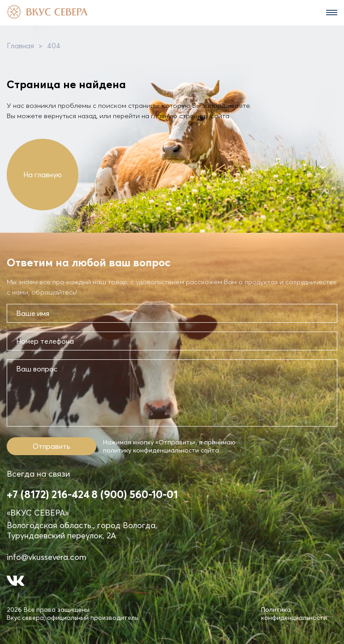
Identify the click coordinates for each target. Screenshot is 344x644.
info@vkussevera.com (47, 557)
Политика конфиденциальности (294, 614)
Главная (20, 46)
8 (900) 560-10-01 (135, 494)
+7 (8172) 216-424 (48, 494)
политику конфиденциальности (151, 450)
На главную (43, 175)
